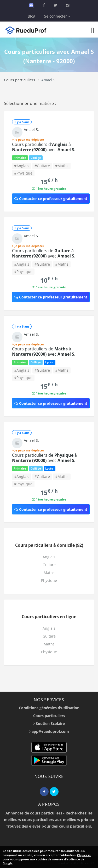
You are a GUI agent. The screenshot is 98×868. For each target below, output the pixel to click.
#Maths (62, 166)
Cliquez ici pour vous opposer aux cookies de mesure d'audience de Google (47, 859)
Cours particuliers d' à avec (44, 147)
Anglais (49, 557)
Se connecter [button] (57, 16)
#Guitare (42, 166)
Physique (49, 580)
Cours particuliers (20, 80)
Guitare (49, 565)
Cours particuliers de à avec (44, 253)
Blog (31, 16)
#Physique (23, 173)
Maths (49, 573)
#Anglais (22, 166)
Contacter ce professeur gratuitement (51, 199)
